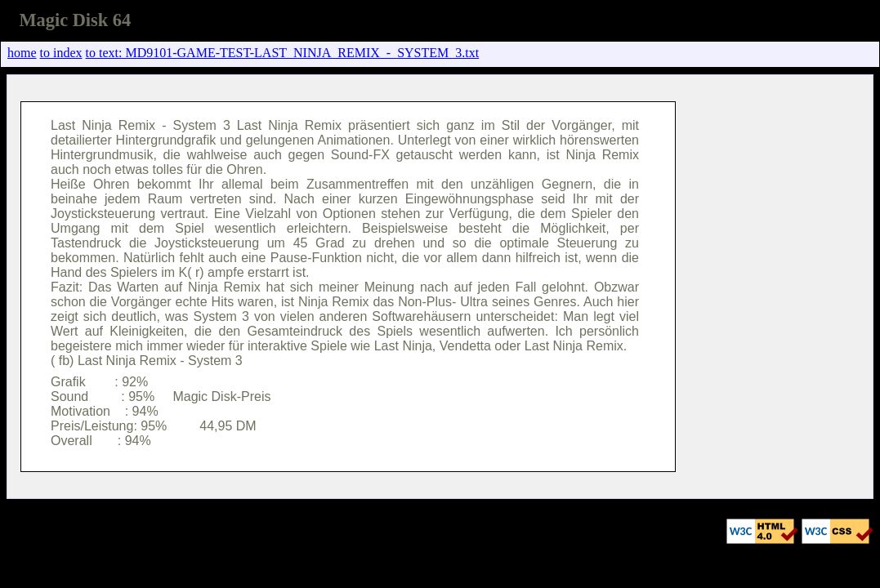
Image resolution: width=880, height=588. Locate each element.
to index (61, 53)
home (22, 53)
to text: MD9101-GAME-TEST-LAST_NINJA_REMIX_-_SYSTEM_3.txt (283, 53)
